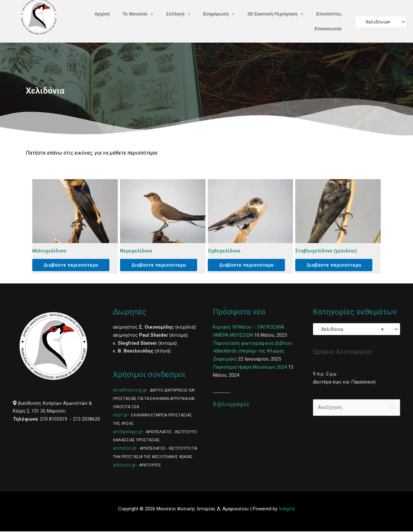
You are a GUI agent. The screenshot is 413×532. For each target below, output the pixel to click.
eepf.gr (120, 415)
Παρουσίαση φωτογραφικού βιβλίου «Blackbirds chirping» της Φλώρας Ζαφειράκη (253, 352)
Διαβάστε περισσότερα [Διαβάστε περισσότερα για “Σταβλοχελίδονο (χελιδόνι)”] (336, 265)
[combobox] (381, 22)
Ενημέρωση (219, 14)
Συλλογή (178, 14)
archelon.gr (125, 449)
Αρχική (102, 14)
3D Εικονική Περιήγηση (275, 14)
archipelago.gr (128, 432)
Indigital (287, 510)
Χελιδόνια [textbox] (376, 22)
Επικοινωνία (328, 29)
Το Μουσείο (138, 14)
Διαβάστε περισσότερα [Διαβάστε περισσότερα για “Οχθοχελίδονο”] (248, 265)
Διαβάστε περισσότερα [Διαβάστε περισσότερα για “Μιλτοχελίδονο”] (73, 265)
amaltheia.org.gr (130, 391)
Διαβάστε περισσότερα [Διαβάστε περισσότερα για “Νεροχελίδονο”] (161, 265)
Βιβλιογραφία (231, 405)
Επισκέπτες (329, 14)
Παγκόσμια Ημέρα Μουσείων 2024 (250, 368)
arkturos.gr (124, 466)
